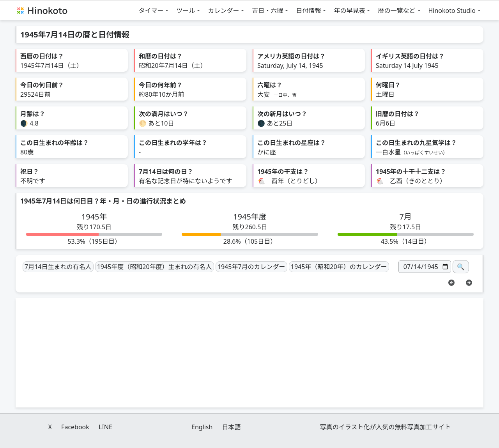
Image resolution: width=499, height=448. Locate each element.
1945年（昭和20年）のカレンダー (339, 267)
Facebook (75, 427)
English (202, 427)
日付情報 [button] (308, 11)
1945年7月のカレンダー (251, 267)
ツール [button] (186, 11)
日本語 (232, 427)
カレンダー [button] (223, 11)
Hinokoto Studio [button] (452, 11)
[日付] (425, 267)
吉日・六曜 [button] (267, 11)
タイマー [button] (151, 11)
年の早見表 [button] (349, 11)
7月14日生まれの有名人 (58, 267)
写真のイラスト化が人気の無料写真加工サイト (386, 427)
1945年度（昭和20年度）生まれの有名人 (155, 267)
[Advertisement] (249, 353)
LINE (105, 427)
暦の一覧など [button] (396, 11)
